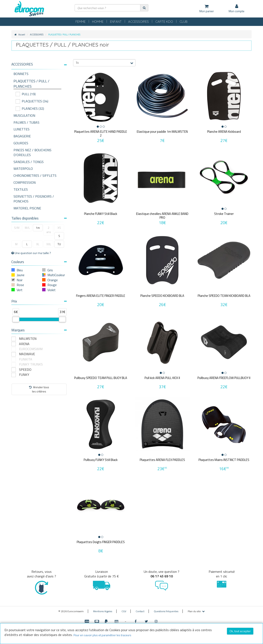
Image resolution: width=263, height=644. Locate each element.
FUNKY (24, 375)
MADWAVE (27, 354)
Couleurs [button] (39, 262)
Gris (50, 270)
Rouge (52, 285)
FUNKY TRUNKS (31, 364)
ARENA (24, 344)
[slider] (16, 319)
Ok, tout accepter (240, 631)
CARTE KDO (164, 22)
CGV (124, 611)
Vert (20, 290)
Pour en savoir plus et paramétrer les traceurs (102, 635)
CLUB (184, 22)
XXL (49, 244)
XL (38, 244)
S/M (17, 228)
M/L (27, 228)
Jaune (21, 275)
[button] (39, 64)
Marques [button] (39, 330)
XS (59, 228)
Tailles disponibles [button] (39, 218)
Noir (20, 280)
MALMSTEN (28, 339)
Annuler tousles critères (39, 389)
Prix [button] (39, 301)
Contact (140, 611)
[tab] (39, 66)
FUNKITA (26, 359)
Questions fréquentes (166, 611)
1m (38, 228)
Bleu (20, 270)
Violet (52, 290)
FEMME (81, 22)
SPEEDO (25, 370)
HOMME (98, 22)
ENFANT (116, 22)
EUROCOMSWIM (31, 349)
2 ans (49, 230)
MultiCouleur (56, 275)
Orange (53, 280)
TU (59, 244)
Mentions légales (103, 611)
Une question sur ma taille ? (31, 253)
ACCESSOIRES (138, 22)
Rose (20, 285)
